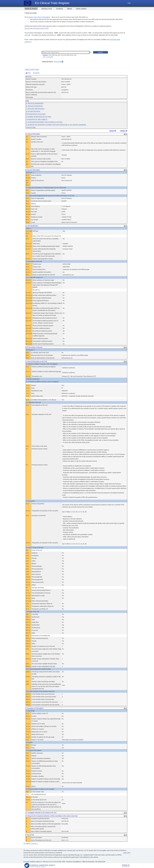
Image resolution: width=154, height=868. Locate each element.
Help (129, 3)
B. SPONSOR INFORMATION (34, 106)
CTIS (81, 855)
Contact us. (35, 844)
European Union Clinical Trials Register (39, 17)
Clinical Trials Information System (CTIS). (37, 28)
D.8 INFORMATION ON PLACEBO (36, 114)
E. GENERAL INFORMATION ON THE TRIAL (39, 117)
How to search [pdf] (48, 57)
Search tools (58, 62)
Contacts (59, 9)
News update (81, 9)
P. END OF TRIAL (31, 127)
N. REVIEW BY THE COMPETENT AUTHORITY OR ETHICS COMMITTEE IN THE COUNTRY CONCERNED (56, 125)
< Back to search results (32, 69)
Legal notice (127, 853)
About (70, 9)
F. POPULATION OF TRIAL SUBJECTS (37, 119)
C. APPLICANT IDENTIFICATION (35, 109)
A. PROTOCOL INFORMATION (35, 103)
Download (36, 73)
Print (28, 73)
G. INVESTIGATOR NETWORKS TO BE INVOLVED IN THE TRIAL (44, 122)
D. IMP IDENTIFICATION (33, 111)
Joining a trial (47, 9)
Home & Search (31, 9)
